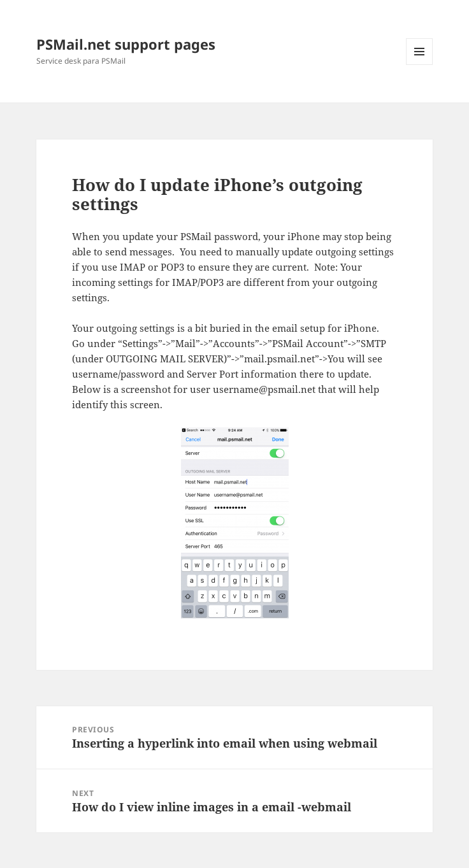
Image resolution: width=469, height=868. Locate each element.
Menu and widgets (420, 65)
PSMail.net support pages (126, 44)
